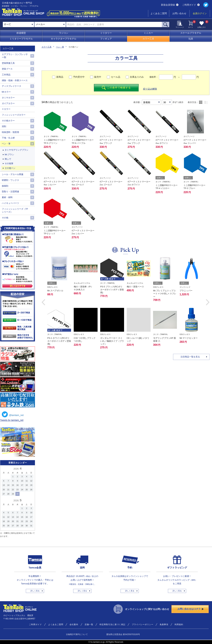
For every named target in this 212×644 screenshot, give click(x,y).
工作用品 (6, 75)
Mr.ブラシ (9, 155)
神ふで (8, 159)
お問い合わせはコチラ (191, 609)
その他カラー (8, 121)
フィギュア (106, 39)
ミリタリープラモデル (21, 39)
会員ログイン (200, 13)
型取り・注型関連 (10, 192)
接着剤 (5, 186)
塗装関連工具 (8, 63)
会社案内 (74, 624)
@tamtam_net (13, 414)
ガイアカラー (8, 103)
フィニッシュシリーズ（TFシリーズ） (15, 210)
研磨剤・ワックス (10, 180)
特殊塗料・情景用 (10, 132)
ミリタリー (106, 33)
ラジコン (64, 33)
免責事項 (164, 624)
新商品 (60, 77)
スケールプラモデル (191, 33)
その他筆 (9, 163)
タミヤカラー (8, 98)
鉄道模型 (21, 33)
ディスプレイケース (12, 86)
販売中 (98, 77)
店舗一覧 (89, 624)
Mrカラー (6, 92)
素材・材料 (7, 197)
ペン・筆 (60, 47)
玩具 (191, 39)
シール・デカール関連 (13, 174)
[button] (43, 302)
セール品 (116, 77)
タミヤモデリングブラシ (16, 150)
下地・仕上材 (8, 138)
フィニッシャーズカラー (14, 115)
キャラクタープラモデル (64, 39)
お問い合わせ (179, 13)
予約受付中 (79, 77)
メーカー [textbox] (40, 24)
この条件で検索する (116, 88)
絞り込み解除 (150, 89)
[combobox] (50, 24)
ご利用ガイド (191, 5)
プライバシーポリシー (143, 624)
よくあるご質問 (159, 13)
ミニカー (148, 33)
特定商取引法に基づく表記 (112, 624)
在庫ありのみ (137, 77)
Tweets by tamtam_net (12, 420)
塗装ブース (7, 69)
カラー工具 (148, 39)
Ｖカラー (6, 109)
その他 (5, 218)
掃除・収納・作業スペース (15, 80)
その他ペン (10, 168)
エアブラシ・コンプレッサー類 (15, 56)
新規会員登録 (170, 5)
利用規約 (179, 624)
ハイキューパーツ (10, 203)
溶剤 (4, 126)
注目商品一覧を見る (190, 357)
